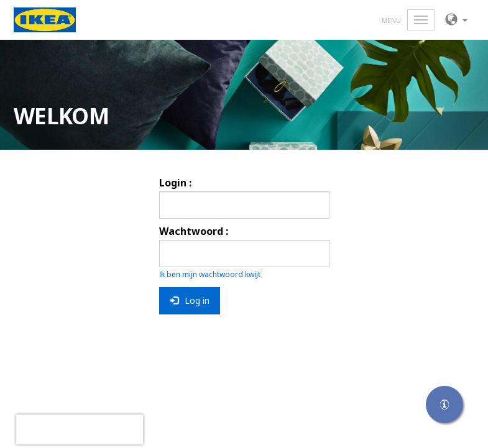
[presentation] (80, 429)
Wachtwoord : (194, 231)
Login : (175, 183)
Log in (190, 300)
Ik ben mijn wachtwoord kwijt (210, 274)
